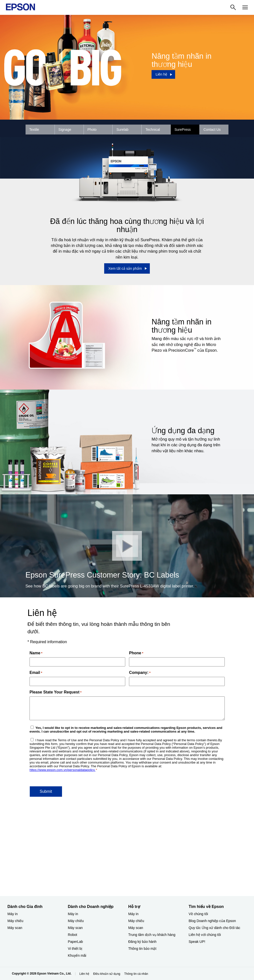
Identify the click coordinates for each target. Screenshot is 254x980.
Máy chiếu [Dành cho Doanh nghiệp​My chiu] (76, 921)
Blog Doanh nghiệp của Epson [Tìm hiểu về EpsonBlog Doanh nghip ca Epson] (212, 921)
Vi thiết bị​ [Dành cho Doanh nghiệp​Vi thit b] (75, 949)
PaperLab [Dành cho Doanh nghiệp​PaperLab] (76, 942)
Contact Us (212, 130)
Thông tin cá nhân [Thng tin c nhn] (136, 974)
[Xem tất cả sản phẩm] (127, 268)
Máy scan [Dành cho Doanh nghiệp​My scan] (75, 928)
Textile (34, 130)
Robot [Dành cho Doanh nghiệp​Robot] (73, 935)
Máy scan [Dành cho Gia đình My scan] (15, 928)
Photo (92, 130)
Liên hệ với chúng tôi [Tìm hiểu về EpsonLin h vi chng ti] (205, 935)
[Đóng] (127, 546)
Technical (153, 130)
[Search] (233, 7)
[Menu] (245, 7)
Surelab (122, 130)
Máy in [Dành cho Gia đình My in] (13, 914)
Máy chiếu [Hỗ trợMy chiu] (136, 921)
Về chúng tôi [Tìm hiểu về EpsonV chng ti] (198, 914)
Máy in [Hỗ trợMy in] (133, 914)
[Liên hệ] (163, 74)
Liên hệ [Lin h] (84, 974)
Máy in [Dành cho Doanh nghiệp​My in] (73, 914)
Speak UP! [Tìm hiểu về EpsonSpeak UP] (197, 942)
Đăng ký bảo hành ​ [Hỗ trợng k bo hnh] (143, 942)
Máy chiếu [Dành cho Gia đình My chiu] (15, 921)
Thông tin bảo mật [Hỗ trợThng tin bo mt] (142, 949)
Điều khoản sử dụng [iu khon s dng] (107, 974)
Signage (65, 130)
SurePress (182, 130)
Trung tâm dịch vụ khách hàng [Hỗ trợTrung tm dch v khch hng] (152, 935)
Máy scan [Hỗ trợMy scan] (136, 928)
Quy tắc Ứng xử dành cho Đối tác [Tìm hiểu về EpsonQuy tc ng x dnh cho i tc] (215, 928)
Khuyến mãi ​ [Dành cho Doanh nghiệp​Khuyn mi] (78, 955)
